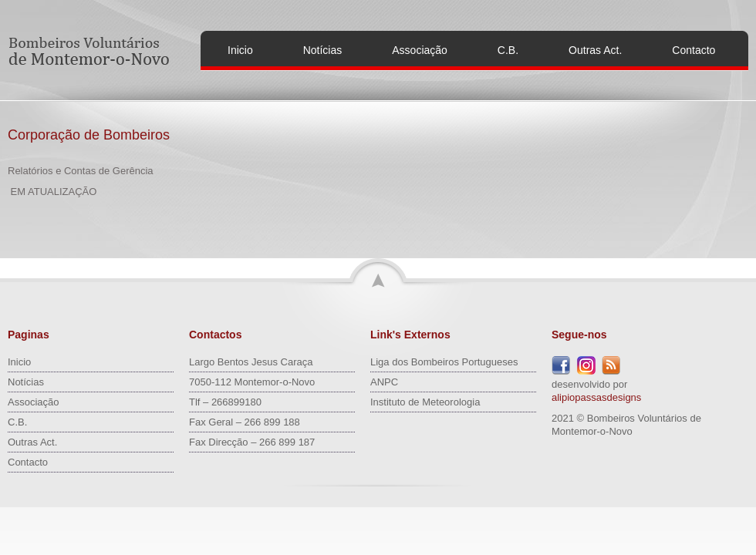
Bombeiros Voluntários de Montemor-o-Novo (91, 51)
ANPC (384, 382)
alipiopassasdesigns (596, 397)
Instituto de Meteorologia (425, 402)
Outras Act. (595, 50)
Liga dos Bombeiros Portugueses (444, 362)
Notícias (323, 50)
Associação (420, 50)
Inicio (240, 50)
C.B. (508, 50)
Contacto (694, 50)
